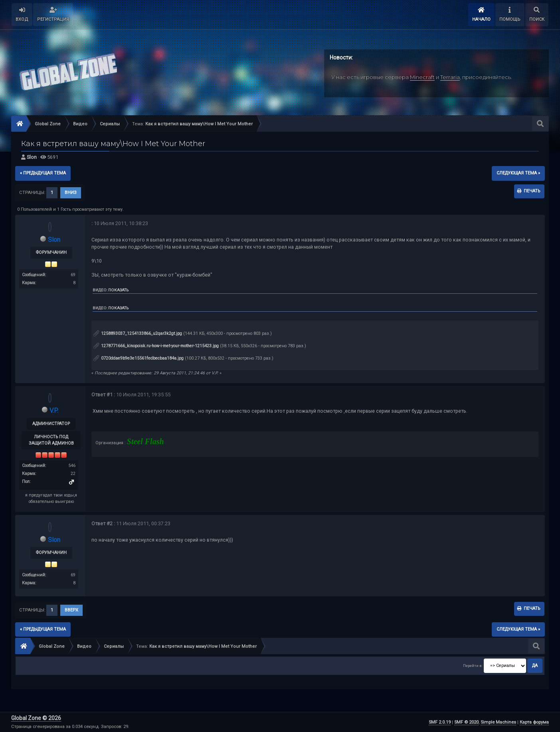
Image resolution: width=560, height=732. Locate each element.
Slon (32, 157)
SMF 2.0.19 (440, 722)
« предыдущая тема (43, 173)
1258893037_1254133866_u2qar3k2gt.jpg (138, 333)
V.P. (54, 411)
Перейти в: (473, 666)
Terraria (450, 77)
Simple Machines (498, 722)
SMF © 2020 (466, 722)
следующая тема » (518, 173)
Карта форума (534, 722)
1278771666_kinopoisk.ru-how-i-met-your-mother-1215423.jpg (156, 346)
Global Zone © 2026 (36, 718)
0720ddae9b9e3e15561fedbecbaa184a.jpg (139, 358)
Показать (118, 290)
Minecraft (422, 77)
